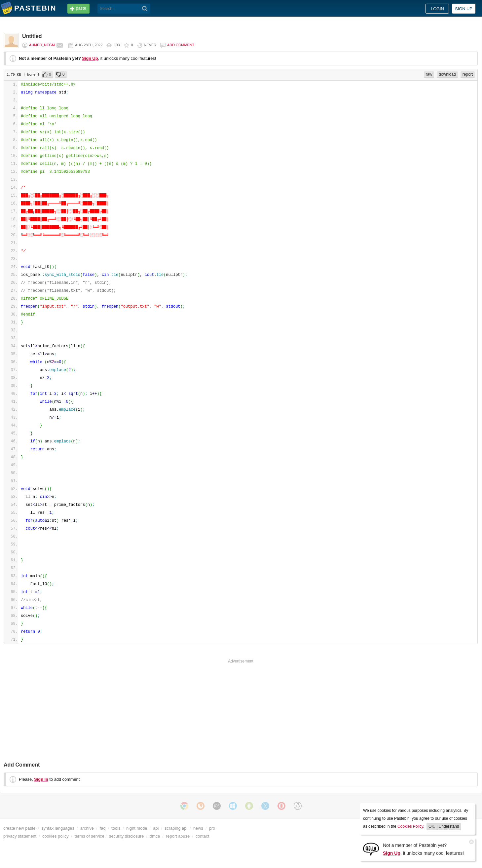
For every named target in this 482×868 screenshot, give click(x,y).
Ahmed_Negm (42, 45)
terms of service (90, 836)
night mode (137, 828)
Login (437, 9)
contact (202, 836)
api (156, 828)
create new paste (19, 828)
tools (116, 828)
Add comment (181, 45)
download (447, 74)
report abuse (178, 836)
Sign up (464, 9)
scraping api (176, 828)
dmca (155, 836)
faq (103, 828)
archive (87, 828)
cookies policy (56, 836)
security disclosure (126, 836)
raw (429, 74)
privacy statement (20, 836)
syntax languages (58, 828)
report (468, 74)
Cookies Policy (410, 826)
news (198, 828)
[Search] (145, 9)
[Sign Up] (371, 849)
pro (212, 828)
